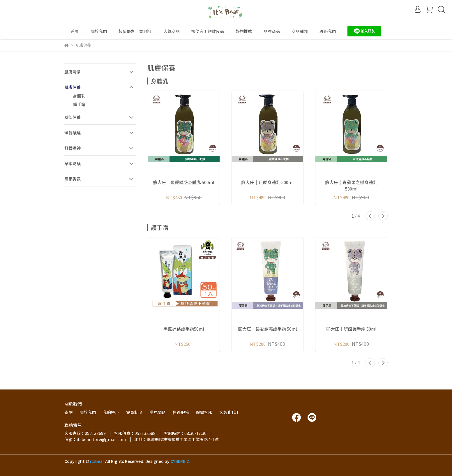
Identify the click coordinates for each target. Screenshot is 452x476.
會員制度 (134, 412)
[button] (370, 216)
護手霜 (79, 104)
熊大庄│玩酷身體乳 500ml (268, 182)
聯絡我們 (328, 31)
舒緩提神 (73, 148)
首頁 (75, 31)
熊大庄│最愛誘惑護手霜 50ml (268, 329)
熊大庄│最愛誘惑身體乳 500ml (184, 182)
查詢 (68, 412)
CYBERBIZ (180, 461)
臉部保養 (73, 117)
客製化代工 (229, 412)
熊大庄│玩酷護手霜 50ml (351, 329)
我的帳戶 (111, 412)
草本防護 (73, 163)
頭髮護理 (73, 133)
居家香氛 (73, 179)
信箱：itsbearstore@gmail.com (95, 439)
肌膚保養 (73, 87)
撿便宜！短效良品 (208, 31)
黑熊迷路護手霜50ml (184, 329)
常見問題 (158, 412)
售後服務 (181, 412)
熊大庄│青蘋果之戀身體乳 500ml (351, 186)
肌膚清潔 (73, 72)
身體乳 (79, 96)
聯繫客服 (204, 412)
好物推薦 (244, 31)
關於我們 (99, 31)
